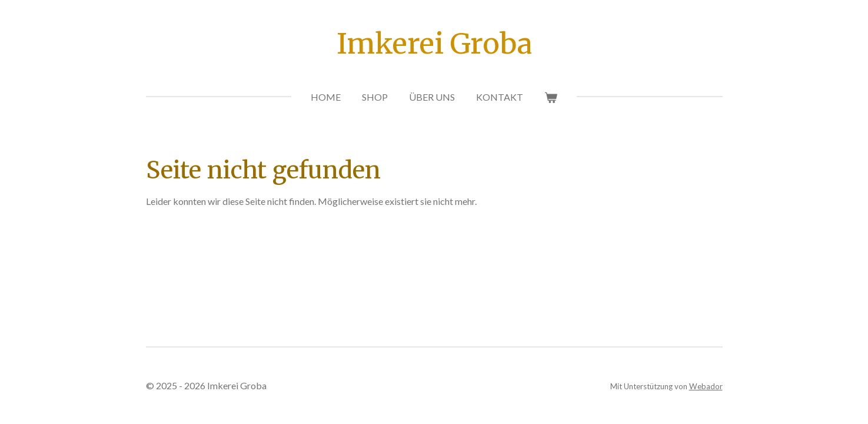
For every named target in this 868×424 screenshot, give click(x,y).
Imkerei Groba (434, 44)
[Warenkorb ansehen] (551, 97)
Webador (706, 386)
